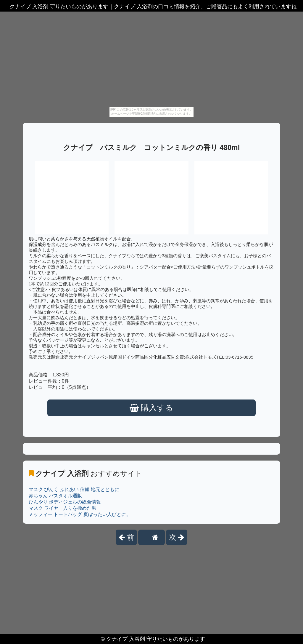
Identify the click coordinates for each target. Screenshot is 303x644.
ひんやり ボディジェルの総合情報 (65, 502)
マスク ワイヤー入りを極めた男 (62, 508)
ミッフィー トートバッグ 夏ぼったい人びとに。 (80, 514)
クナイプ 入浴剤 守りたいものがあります (156, 639)
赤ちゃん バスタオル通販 (55, 496)
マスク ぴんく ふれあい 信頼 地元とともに (74, 489)
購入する (152, 408)
